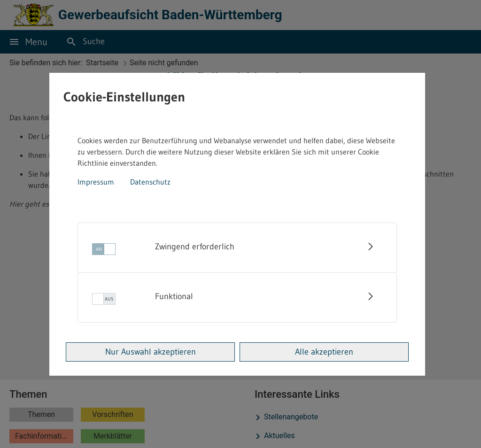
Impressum (96, 182)
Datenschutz (150, 182)
